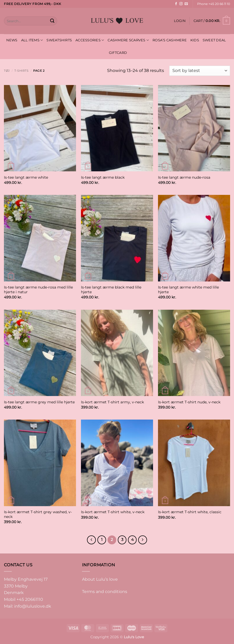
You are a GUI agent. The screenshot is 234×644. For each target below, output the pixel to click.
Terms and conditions (105, 592)
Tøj (7, 71)
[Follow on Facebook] (176, 4)
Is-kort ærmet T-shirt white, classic (190, 512)
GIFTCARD (118, 53)
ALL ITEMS (32, 40)
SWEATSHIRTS (59, 40)
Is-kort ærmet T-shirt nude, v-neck (189, 402)
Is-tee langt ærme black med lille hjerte (111, 290)
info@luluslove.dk (33, 606)
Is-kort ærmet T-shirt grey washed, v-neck (38, 514)
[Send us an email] (186, 4)
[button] (180, 21)
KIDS (195, 40)
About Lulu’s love (100, 579)
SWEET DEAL (214, 40)
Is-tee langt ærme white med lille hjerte (188, 290)
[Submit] (52, 21)
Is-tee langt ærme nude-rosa (184, 177)
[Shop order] (200, 71)
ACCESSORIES (90, 40)
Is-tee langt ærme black (103, 177)
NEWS (12, 40)
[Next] (143, 540)
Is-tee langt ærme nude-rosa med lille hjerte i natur (38, 290)
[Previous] (91, 540)
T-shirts (21, 71)
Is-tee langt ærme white (26, 177)
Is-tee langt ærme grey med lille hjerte (39, 402)
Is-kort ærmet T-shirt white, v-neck (113, 512)
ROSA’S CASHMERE (170, 40)
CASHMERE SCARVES (128, 40)
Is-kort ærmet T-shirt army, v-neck (112, 402)
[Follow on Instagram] (181, 4)
